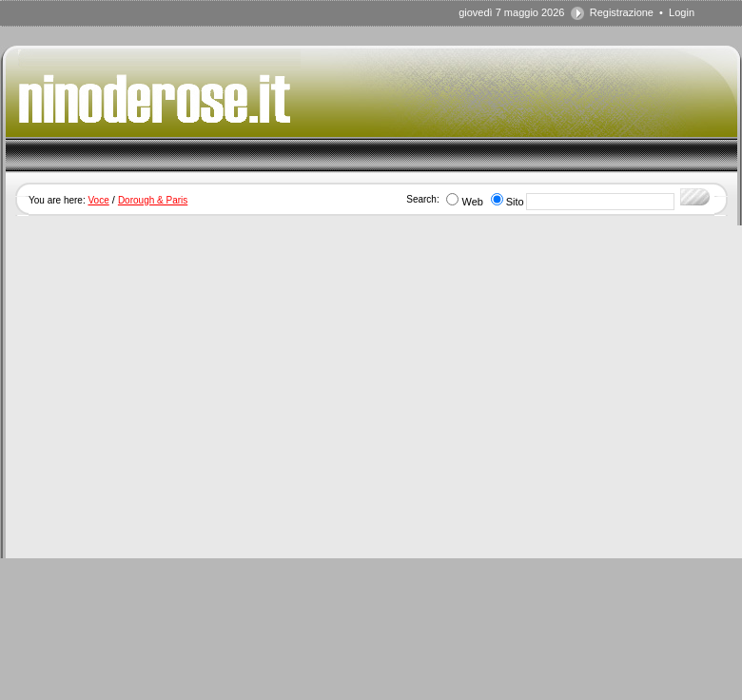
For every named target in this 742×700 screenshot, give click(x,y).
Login (682, 12)
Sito (515, 202)
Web (472, 202)
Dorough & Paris (153, 200)
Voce (98, 200)
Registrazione (622, 12)
